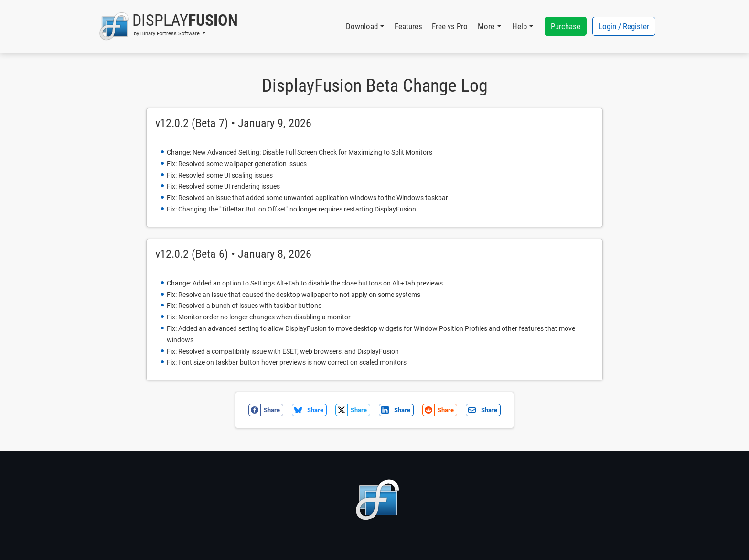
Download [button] (362, 26)
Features (408, 26)
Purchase (566, 26)
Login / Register (624, 26)
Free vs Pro (450, 26)
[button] (168, 26)
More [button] (486, 26)
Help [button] (519, 26)
